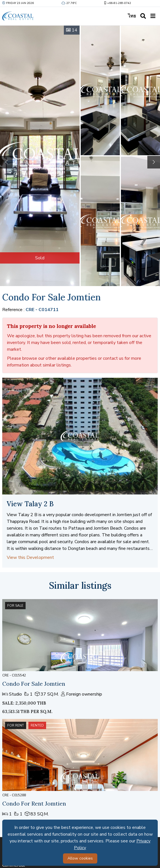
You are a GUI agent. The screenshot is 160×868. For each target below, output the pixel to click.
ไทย (132, 16)
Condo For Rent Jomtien (34, 803)
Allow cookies (80, 858)
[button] (154, 162)
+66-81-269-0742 (117, 3)
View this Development (30, 557)
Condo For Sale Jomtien (34, 684)
